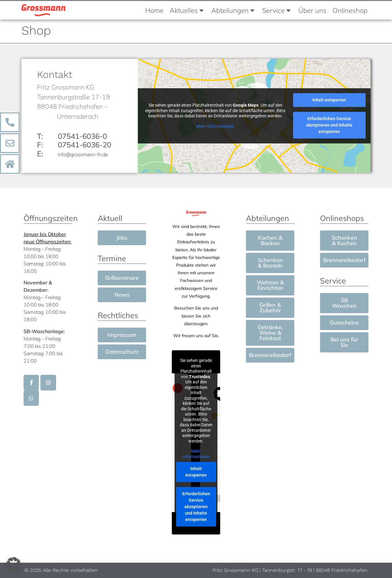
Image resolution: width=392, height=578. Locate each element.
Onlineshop (350, 10)
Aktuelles (187, 10)
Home (154, 10)
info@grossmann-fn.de (83, 155)
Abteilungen (233, 10)
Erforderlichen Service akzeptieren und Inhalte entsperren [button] (329, 126)
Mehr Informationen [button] (215, 127)
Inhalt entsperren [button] (329, 101)
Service (276, 10)
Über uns (312, 10)
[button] (13, 565)
